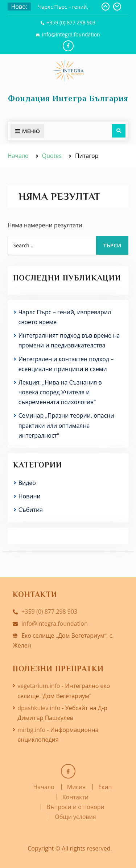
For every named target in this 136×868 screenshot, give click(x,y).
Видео (27, 483)
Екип (105, 787)
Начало (44, 787)
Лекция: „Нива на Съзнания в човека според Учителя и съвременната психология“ (60, 392)
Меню (27, 131)
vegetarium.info (39, 686)
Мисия (76, 787)
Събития (31, 510)
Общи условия (75, 817)
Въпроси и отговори (75, 807)
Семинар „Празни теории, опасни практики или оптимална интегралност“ (66, 425)
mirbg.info (31, 730)
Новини (30, 496)
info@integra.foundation (71, 34)
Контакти (75, 797)
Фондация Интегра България (68, 98)
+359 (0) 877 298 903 (71, 22)
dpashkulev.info (39, 708)
